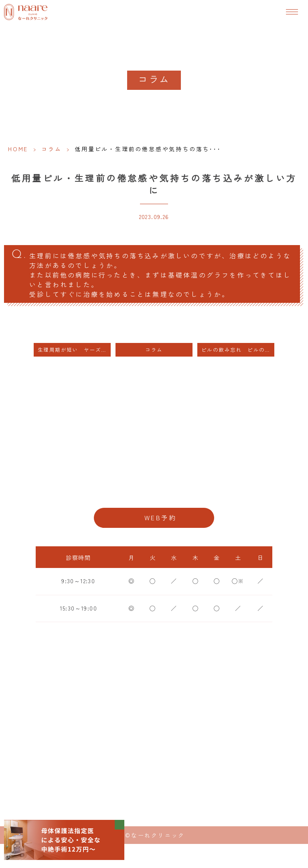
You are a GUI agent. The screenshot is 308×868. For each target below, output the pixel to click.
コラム (51, 149)
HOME (18, 149)
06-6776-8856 (154, 492)
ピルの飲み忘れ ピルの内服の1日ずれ (238, 350)
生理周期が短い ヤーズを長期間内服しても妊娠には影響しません (74, 350)
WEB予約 (160, 518)
